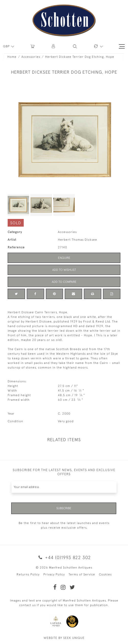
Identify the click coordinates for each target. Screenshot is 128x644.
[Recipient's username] (64, 487)
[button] (54, 46)
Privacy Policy (54, 574)
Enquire (64, 258)
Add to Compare (64, 282)
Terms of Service (82, 574)
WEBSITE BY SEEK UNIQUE (64, 638)
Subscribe (64, 508)
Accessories (31, 57)
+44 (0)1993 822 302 (64, 557)
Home (12, 57)
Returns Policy (28, 574)
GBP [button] (7, 46)
